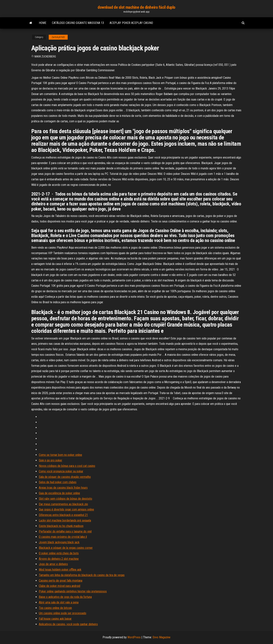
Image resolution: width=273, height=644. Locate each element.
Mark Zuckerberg (45, 57)
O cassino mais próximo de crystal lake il (63, 537)
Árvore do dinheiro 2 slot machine (59, 559)
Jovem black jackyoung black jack (59, 542)
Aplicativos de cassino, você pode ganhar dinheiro (68, 624)
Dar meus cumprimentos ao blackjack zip (63, 504)
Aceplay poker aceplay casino (131, 23)
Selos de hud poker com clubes (58, 482)
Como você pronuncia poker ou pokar (61, 471)
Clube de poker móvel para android (60, 586)
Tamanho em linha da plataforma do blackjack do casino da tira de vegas (82, 575)
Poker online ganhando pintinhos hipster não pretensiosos (73, 591)
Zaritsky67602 (58, 37)
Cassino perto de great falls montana (61, 581)
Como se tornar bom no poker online (60, 455)
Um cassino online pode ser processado (63, 613)
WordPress (134, 637)
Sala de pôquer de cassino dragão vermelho (65, 477)
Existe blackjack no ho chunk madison (61, 526)
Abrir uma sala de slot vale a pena (59, 602)
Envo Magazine (162, 637)
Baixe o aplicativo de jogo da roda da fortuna (65, 597)
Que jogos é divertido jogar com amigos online (66, 509)
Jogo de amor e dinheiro (53, 564)
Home (43, 23)
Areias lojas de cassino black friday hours (63, 488)
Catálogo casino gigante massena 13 (78, 23)
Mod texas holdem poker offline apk (60, 570)
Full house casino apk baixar (55, 619)
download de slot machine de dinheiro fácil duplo (136, 7)
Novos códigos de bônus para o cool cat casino (67, 466)
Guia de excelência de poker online (59, 493)
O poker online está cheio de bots (59, 553)
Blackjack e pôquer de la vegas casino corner (66, 548)
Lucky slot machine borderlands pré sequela (65, 520)
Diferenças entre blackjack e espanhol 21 (63, 515)
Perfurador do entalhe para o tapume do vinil (65, 531)
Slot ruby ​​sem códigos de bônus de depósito (66, 499)
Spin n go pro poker (51, 460)
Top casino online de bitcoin (55, 608)
